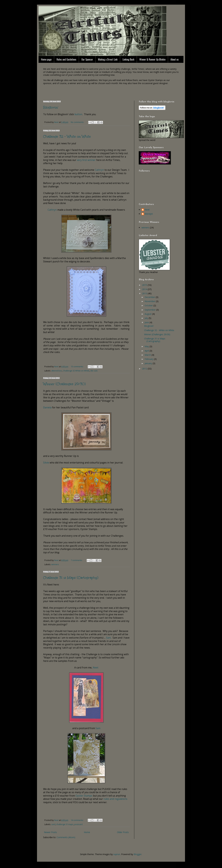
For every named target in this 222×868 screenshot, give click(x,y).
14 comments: (77, 820)
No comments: (78, 122)
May (147, 346)
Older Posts (123, 832)
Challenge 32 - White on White (67, 137)
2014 (145, 289)
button (78, 114)
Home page (46, 59)
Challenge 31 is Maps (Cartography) (71, 578)
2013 (145, 293)
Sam (108, 638)
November (150, 301)
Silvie (46, 463)
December (150, 297)
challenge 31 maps (65, 824)
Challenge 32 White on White (76, 371)
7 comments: (77, 560)
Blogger (138, 854)
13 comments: (77, 367)
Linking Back (128, 59)
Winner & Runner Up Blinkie (152, 59)
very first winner (86, 160)
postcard (78, 824)
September (150, 310)
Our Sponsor (87, 59)
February (149, 359)
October (149, 305)
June (147, 322)
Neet (96, 668)
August (148, 314)
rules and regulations (115, 799)
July (147, 318)
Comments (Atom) (66, 837)
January (149, 363)
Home (87, 832)
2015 (145, 285)
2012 (145, 369)
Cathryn (99, 170)
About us (175, 59)
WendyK (149, 214)
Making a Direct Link (108, 59)
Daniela (47, 408)
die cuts (94, 371)
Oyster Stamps (84, 796)
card (53, 824)
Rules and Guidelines (66, 59)
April (147, 351)
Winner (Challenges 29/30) (64, 384)
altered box (57, 371)
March (148, 355)
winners (55, 564)
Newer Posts (50, 832)
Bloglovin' (51, 107)
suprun (117, 854)
